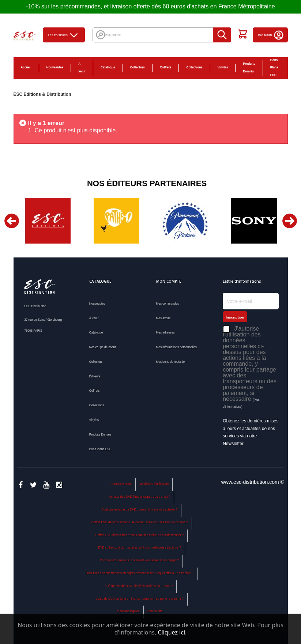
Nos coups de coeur (103, 347)
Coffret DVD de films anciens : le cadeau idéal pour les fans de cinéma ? (140, 522)
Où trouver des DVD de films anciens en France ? (140, 586)
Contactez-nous (121, 484)
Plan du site (155, 611)
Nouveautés (55, 67)
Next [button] (290, 221)
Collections (194, 67)
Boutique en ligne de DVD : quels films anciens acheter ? (140, 510)
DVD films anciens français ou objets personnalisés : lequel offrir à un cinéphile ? (140, 573)
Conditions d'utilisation (154, 484)
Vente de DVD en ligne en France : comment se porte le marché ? (139, 599)
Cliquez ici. (172, 632)
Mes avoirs (163, 318)
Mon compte (271, 35)
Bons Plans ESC (274, 68)
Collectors (138, 67)
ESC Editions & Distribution (42, 94)
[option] (48, 221)
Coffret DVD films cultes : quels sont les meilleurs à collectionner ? (140, 535)
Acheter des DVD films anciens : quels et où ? (140, 497)
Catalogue (108, 67)
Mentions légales (128, 611)
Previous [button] (12, 221)
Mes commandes (168, 304)
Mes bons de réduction (171, 362)
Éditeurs (95, 376)
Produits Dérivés (249, 68)
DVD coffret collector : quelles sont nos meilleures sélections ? (140, 548)
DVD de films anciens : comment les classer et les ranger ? (140, 560)
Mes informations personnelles (176, 347)
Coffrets (166, 67)
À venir (82, 68)
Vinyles (223, 67)
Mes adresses (165, 333)
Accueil (26, 67)
